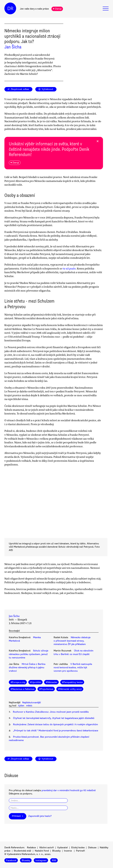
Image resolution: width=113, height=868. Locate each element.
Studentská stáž (22, 851)
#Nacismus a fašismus (22, 689)
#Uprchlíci (36, 682)
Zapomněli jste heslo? (40, 816)
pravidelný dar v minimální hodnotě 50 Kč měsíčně (69, 790)
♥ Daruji (57, 9)
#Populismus (46, 689)
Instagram (41, 860)
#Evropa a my (18, 682)
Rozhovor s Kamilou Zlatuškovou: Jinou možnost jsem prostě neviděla (51, 712)
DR (10, 8)
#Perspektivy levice (72, 682)
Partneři (80, 851)
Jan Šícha (13, 47)
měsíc (29, 706)
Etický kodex (78, 848)
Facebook (11, 860)
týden (21, 706)
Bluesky (56, 851)
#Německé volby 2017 (70, 689)
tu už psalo (69, 268)
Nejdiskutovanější (31, 703)
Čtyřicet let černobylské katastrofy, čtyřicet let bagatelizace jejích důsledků (54, 718)
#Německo (51, 682)
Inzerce (68, 851)
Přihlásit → (17, 816)
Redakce (31, 848)
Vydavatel (62, 848)
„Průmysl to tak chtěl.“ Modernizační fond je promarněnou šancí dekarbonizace (56, 731)
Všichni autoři (46, 848)
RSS (54, 860)
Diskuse (92, 848)
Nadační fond (42, 851)
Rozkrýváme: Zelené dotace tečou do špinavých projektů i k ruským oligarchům (55, 724)
